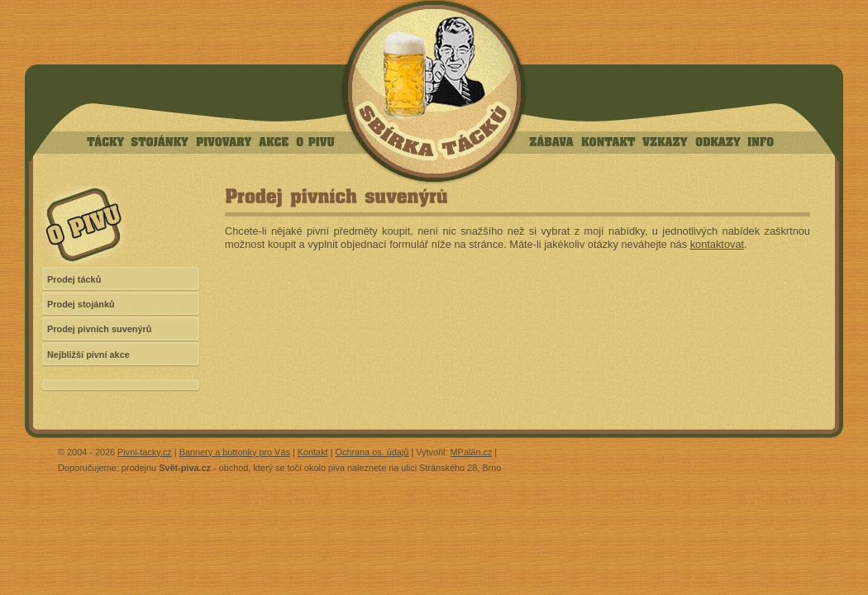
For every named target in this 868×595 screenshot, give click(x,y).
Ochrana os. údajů (372, 452)
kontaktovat (717, 244)
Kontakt (313, 452)
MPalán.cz (472, 452)
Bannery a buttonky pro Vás (235, 452)
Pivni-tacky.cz (145, 452)
